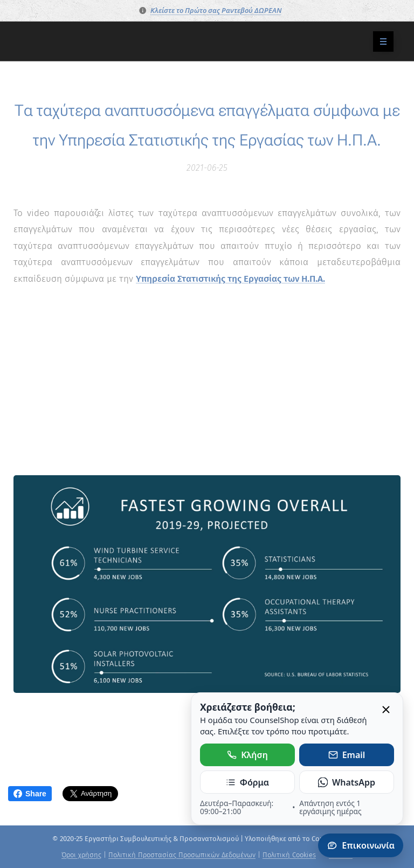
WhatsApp (347, 782)
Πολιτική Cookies (289, 855)
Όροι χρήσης (81, 855)
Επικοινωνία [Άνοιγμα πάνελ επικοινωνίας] (361, 845)
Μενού (380, 42)
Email (347, 755)
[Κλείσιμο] (386, 710)
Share (30, 794)
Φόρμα (247, 782)
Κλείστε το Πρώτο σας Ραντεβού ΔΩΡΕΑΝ (216, 10)
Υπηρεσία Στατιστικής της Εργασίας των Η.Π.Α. (230, 278)
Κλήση (247, 755)
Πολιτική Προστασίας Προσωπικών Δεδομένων (182, 855)
